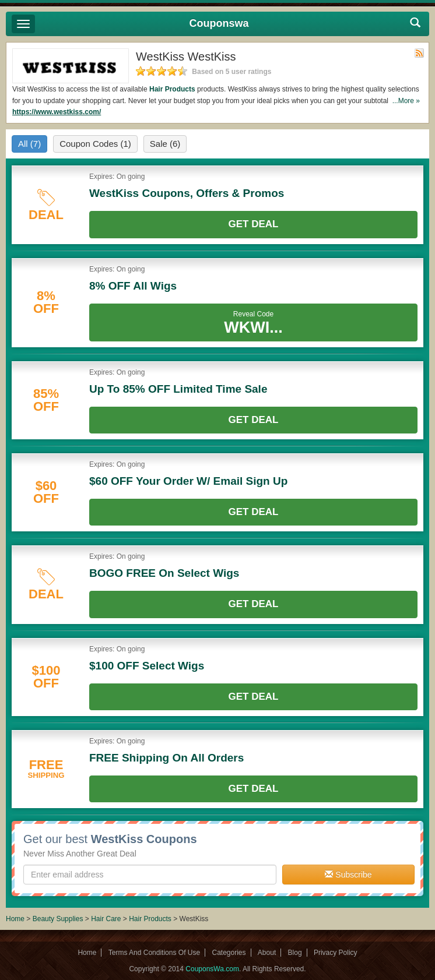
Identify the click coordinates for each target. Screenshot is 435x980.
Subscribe (348, 875)
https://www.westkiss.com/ (57, 112)
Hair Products (172, 89)
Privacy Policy (336, 953)
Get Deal (254, 224)
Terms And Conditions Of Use (154, 953)
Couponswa (219, 23)
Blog (295, 953)
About (267, 953)
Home (15, 919)
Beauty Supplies (58, 919)
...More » (406, 101)
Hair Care (107, 919)
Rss (419, 53)
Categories (229, 953)
